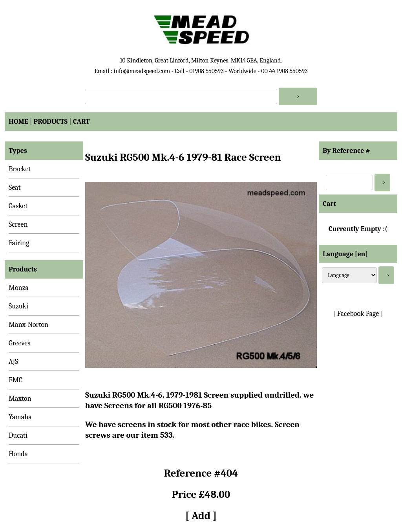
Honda (18, 454)
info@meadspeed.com (142, 71)
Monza (19, 288)
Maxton (20, 399)
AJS (13, 362)
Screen (18, 225)
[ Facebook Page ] (358, 314)
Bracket (20, 169)
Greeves (19, 343)
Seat (15, 188)
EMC (16, 380)
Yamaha (20, 417)
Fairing (19, 243)
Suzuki (18, 306)
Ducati (18, 436)
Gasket (18, 206)
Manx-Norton (28, 325)
